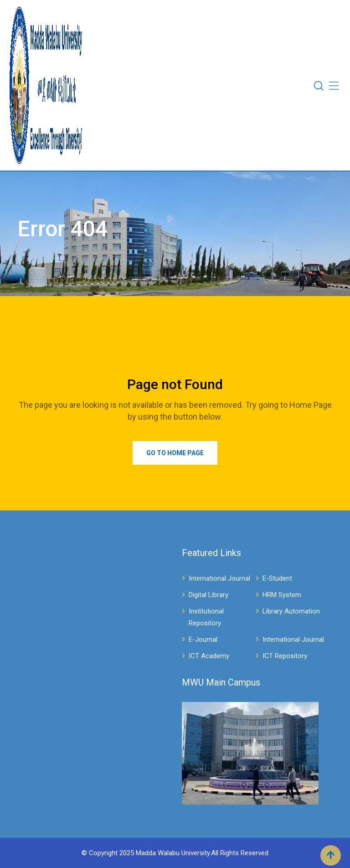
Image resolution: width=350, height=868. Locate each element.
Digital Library (208, 595)
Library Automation (291, 611)
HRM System (282, 595)
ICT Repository (285, 656)
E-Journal (203, 639)
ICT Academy (209, 656)
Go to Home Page (175, 453)
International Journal (219, 578)
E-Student (277, 578)
